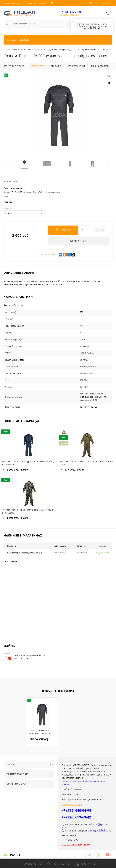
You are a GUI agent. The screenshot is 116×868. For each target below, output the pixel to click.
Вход (93, 3)
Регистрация (104, 3)
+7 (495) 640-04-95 (71, 12)
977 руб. (87, 472)
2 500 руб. (29, 472)
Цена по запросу (38, 739)
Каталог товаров (58, 40)
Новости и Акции (12, 3)
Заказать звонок (68, 15)
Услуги (43, 3)
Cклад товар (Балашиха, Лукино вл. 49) (24, 553)
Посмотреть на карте (72, 805)
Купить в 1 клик (78, 241)
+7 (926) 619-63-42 (76, 818)
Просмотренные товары (58, 691)
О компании (30, 3)
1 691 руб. (29, 520)
